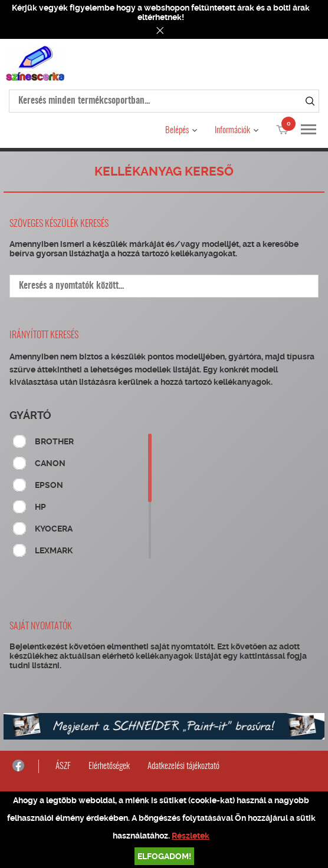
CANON (50, 463)
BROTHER (54, 441)
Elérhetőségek (109, 766)
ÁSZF (63, 766)
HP (40, 507)
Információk (232, 131)
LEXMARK (54, 550)
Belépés (177, 131)
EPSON (49, 485)
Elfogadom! (164, 856)
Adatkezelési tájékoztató (183, 766)
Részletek (191, 836)
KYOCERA (54, 529)
